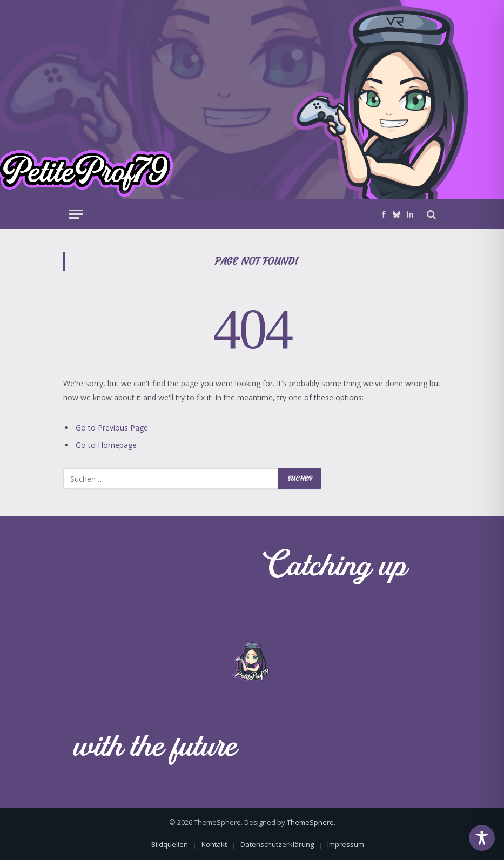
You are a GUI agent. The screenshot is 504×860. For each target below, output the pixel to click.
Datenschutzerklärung (277, 844)
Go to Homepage (106, 445)
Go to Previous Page (112, 428)
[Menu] (76, 214)
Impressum (346, 844)
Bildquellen (170, 844)
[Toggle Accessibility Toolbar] (482, 838)
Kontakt (214, 844)
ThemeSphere (310, 822)
